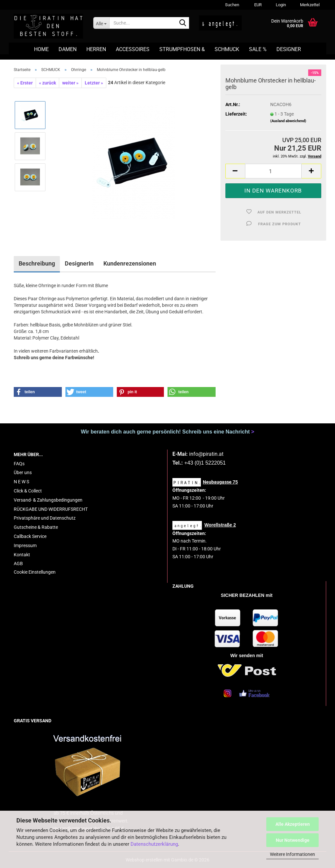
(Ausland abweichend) (288, 121)
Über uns (23, 472)
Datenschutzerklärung (154, 844)
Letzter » (94, 83)
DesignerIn (79, 263)
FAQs (19, 464)
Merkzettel (309, 5)
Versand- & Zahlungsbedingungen (48, 500)
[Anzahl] (273, 171)
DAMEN (68, 49)
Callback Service (30, 536)
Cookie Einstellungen (35, 572)
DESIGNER (289, 49)
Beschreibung (37, 263)
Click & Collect (28, 491)
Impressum (25, 545)
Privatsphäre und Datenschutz (45, 518)
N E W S (21, 482)
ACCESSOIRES (133, 49)
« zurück (47, 83)
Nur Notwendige (293, 840)
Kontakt (22, 555)
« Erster (25, 83)
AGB (18, 563)
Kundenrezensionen (130, 263)
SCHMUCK (227, 49)
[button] (257, 5)
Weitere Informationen (292, 854)
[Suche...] (101, 23)
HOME (41, 49)
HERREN (96, 49)
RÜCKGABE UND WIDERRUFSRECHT (51, 509)
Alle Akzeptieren (293, 824)
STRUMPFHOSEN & (182, 49)
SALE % (258, 49)
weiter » (70, 83)
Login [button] (280, 5)
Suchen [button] (232, 5)
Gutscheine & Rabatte (36, 527)
